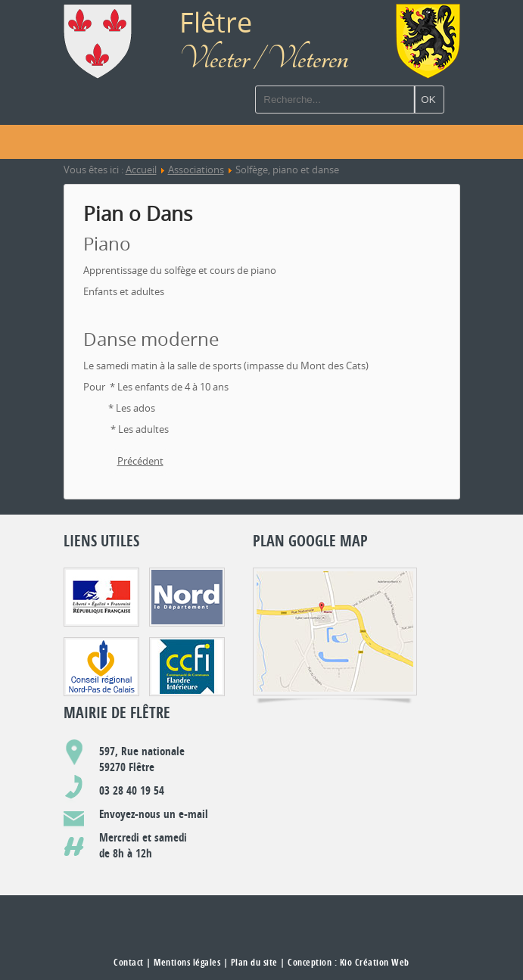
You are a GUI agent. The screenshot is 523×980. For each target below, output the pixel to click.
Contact (129, 962)
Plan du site (254, 962)
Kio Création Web (375, 962)
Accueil (141, 170)
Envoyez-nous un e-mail (154, 814)
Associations (196, 170)
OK (428, 100)
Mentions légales (187, 962)
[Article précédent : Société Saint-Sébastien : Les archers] (140, 462)
